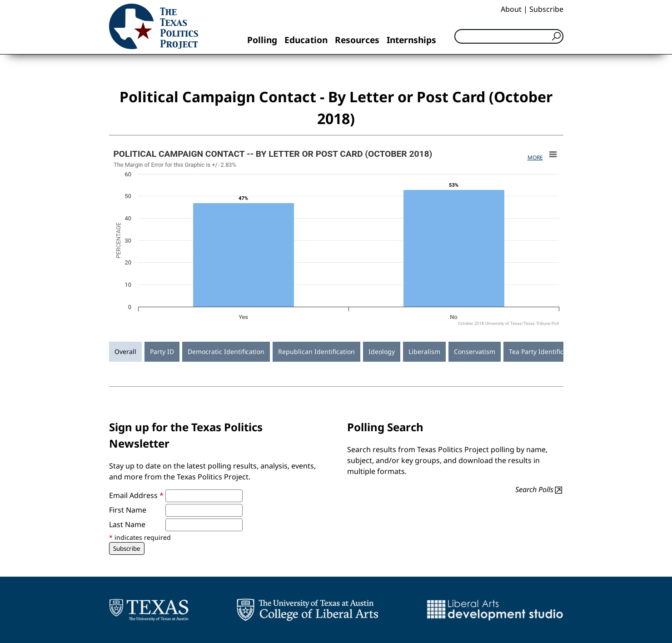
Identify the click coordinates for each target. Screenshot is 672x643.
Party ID (162, 351)
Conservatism (475, 351)
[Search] (509, 36)
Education (306, 40)
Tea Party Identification (544, 351)
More (535, 157)
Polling (262, 40)
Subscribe (546, 9)
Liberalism (424, 351)
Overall (125, 351)
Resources (357, 40)
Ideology (382, 351)
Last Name (127, 524)
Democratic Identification (226, 351)
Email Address (136, 495)
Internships (411, 40)
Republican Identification (316, 351)
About (511, 9)
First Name (128, 510)
